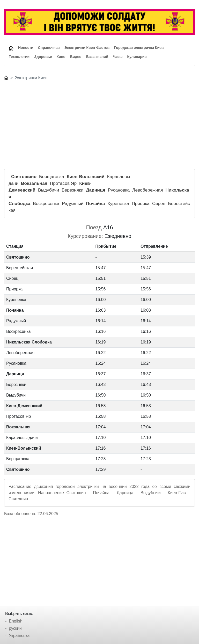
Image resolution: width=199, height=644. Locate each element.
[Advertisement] (99, 121)
